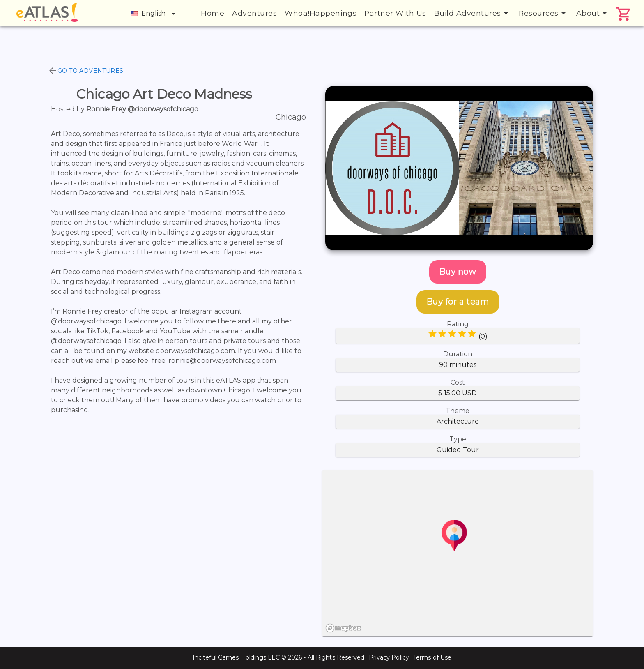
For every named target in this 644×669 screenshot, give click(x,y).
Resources (544, 13)
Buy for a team (458, 302)
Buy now (458, 272)
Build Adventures (473, 13)
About (593, 13)
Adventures (254, 13)
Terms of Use (432, 657)
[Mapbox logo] (343, 628)
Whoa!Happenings (321, 13)
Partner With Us (395, 13)
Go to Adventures (85, 71)
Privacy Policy (389, 657)
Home (213, 13)
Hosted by (125, 109)
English (155, 14)
